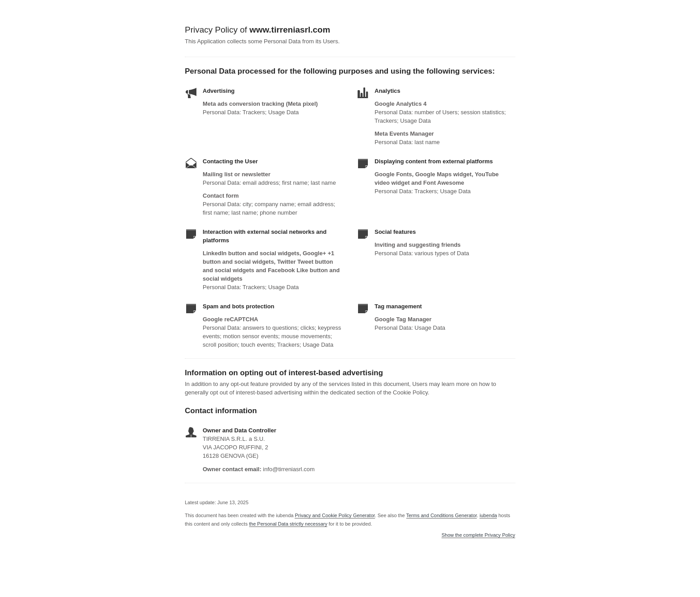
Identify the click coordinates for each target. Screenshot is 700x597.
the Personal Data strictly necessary (288, 524)
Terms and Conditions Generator (442, 515)
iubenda (488, 515)
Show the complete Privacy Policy (478, 535)
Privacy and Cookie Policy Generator (335, 515)
